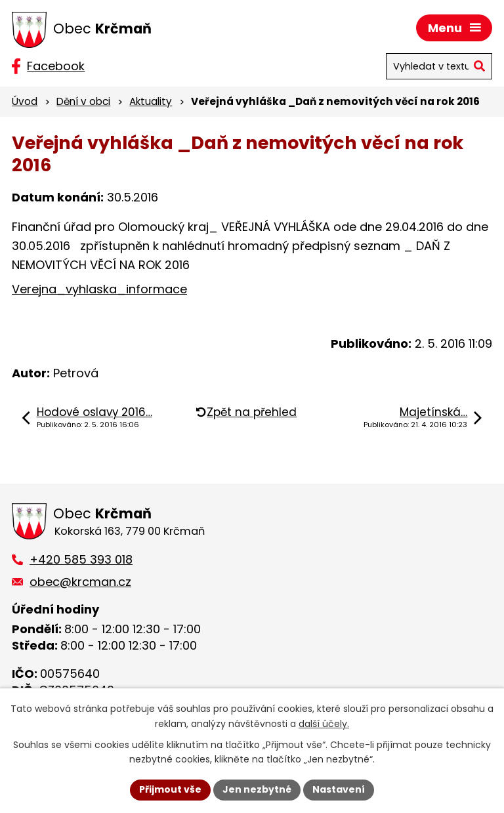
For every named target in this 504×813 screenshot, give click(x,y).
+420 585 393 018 (81, 559)
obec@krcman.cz (80, 582)
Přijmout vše (170, 789)
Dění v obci (83, 101)
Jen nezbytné (257, 789)
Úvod (25, 101)
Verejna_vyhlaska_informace (99, 289)
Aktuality (151, 101)
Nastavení (339, 789)
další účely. (324, 724)
